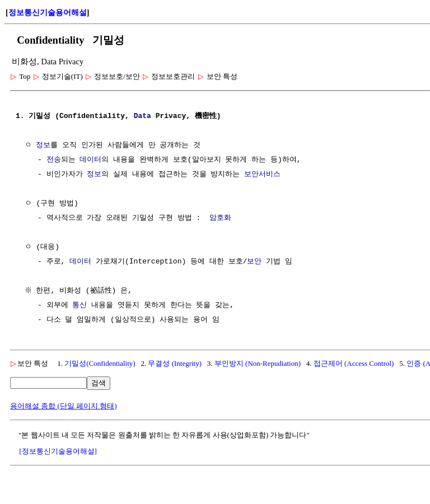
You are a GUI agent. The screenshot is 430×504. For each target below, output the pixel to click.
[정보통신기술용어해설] (58, 451)
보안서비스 (262, 175)
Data (142, 116)
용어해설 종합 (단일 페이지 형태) (64, 406)
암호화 (220, 218)
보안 (254, 262)
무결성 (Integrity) (175, 363)
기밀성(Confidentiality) (100, 363)
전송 (54, 160)
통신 (80, 305)
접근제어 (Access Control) (354, 363)
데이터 (90, 160)
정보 (43, 145)
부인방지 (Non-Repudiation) (258, 363)
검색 (99, 383)
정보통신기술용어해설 (48, 13)
